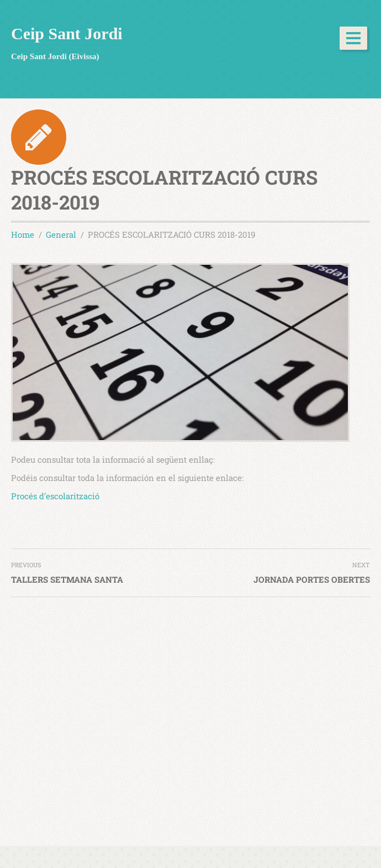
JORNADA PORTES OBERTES (312, 579)
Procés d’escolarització (55, 496)
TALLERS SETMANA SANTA (67, 579)
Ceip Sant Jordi (67, 33)
